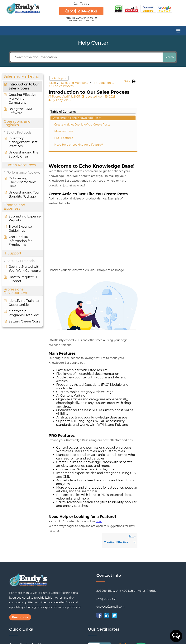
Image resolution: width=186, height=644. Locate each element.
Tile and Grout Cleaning (25, 603)
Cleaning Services (21, 608)
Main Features (159, 104)
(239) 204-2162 (81, 11)
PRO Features (159, 111)
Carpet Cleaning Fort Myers (28, 593)
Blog (12, 623)
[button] (176, 636)
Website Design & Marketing (121, 637)
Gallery (14, 618)
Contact (15, 628)
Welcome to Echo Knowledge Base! (160, 85)
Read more (20, 566)
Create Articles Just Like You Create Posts (164, 96)
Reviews (15, 613)
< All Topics (59, 78)
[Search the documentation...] (86, 57)
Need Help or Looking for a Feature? (164, 120)
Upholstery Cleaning (23, 598)
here (99, 470)
